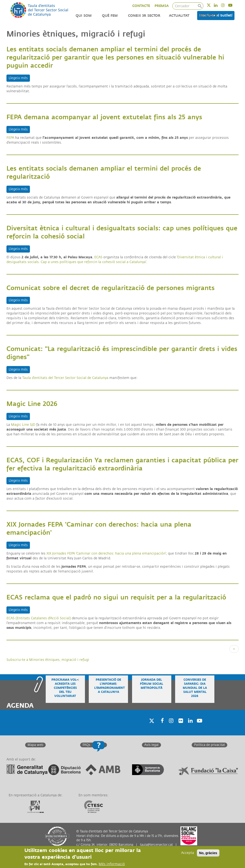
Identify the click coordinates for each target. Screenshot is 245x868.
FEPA (10, 138)
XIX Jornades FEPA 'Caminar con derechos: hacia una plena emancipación (106, 553)
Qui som (84, 16)
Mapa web (35, 745)
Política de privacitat (209, 745)
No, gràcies (208, 853)
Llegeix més (19, 78)
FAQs (86, 745)
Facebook (161, 727)
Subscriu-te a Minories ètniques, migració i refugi (48, 660)
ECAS (98, 257)
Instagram (226, 5)
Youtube (233, 5)
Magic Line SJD (23, 425)
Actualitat (179, 16)
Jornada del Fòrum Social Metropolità (152, 684)
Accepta (188, 853)
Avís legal (151, 745)
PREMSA (162, 6)
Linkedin (219, 5)
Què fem (110, 16)
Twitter (212, 5)
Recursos (209, 16)
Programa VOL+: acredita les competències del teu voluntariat (65, 688)
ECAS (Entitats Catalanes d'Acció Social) (39, 618)
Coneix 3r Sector (144, 16)
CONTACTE (141, 6)
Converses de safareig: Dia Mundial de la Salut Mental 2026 (195, 688)
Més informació (112, 864)
